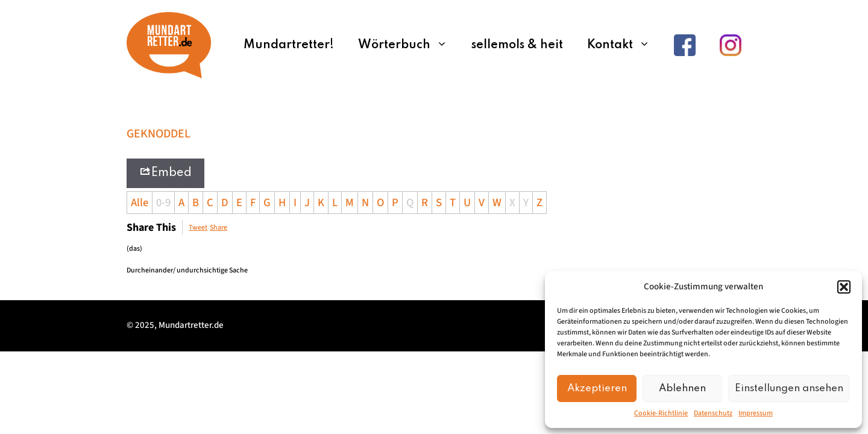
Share (219, 228)
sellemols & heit (517, 45)
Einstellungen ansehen (789, 388)
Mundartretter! (289, 45)
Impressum (756, 413)
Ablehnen (682, 388)
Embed (165, 172)
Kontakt (624, 45)
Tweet (198, 228)
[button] (844, 287)
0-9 (163, 203)
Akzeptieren (597, 388)
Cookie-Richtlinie (661, 413)
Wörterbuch (409, 45)
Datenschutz (713, 413)
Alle (140, 203)
